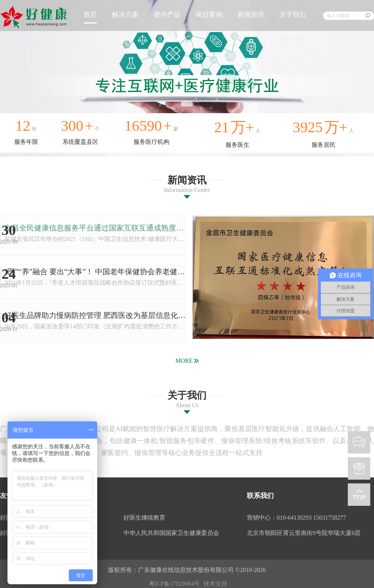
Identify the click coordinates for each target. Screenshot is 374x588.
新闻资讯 (251, 15)
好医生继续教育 (144, 518)
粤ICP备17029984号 (174, 584)
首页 (90, 15)
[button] (187, 104)
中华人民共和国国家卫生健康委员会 (171, 533)
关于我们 (293, 15)
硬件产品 (167, 15)
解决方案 (125, 15)
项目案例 (209, 15)
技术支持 (215, 584)
